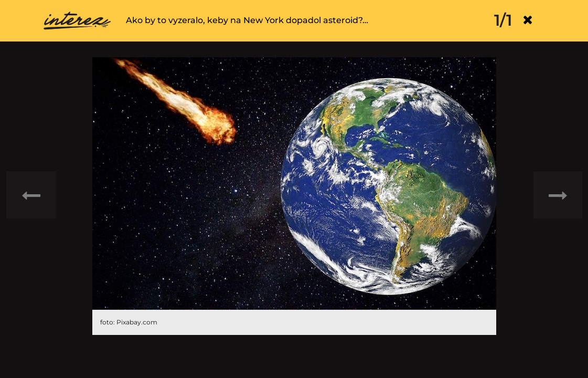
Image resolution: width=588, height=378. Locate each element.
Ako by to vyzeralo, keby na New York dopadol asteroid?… (247, 20)
